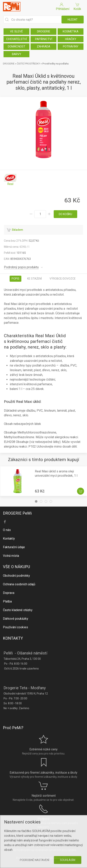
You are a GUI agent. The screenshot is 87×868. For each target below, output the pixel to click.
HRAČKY (71, 39)
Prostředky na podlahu (55, 64)
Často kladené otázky (18, 610)
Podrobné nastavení (34, 860)
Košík (77, 6)
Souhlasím (68, 860)
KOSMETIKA (71, 31)
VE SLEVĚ (16, 31)
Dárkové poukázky (16, 619)
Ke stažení (34, 279)
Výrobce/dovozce (63, 279)
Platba (7, 601)
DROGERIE (44, 31)
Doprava (9, 593)
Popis (15, 279)
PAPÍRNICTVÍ (44, 39)
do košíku (65, 214)
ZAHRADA (43, 46)
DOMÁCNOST (17, 46)
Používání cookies (15, 627)
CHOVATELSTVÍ (17, 39)
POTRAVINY (71, 46)
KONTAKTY (13, 638)
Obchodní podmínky (16, 576)
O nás (7, 530)
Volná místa (11, 556)
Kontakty (9, 539)
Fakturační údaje (14, 547)
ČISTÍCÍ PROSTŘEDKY (28, 64)
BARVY (17, 54)
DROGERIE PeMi (17, 513)
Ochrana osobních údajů (19, 584)
